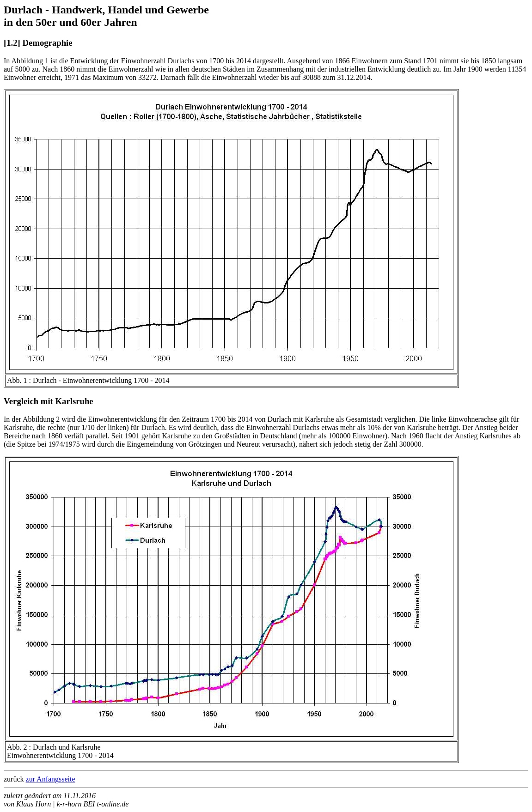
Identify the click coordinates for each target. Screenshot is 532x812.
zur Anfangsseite (51, 779)
